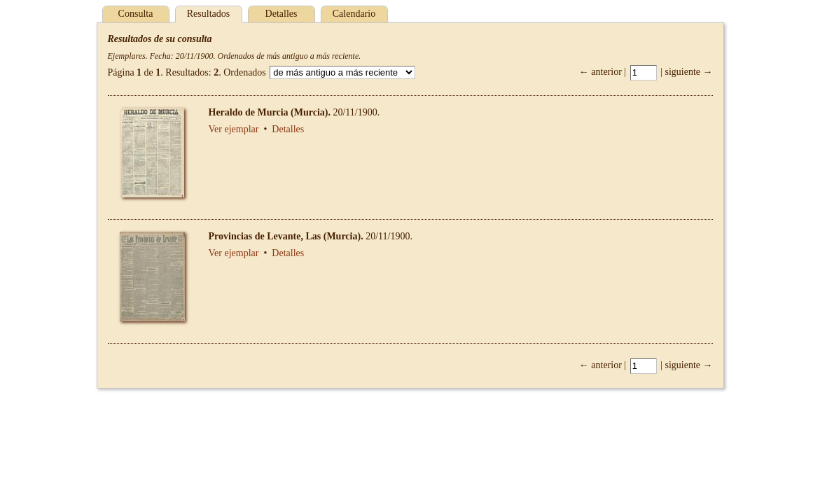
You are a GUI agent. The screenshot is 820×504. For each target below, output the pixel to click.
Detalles (282, 14)
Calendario (354, 14)
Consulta (136, 14)
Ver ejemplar (234, 129)
